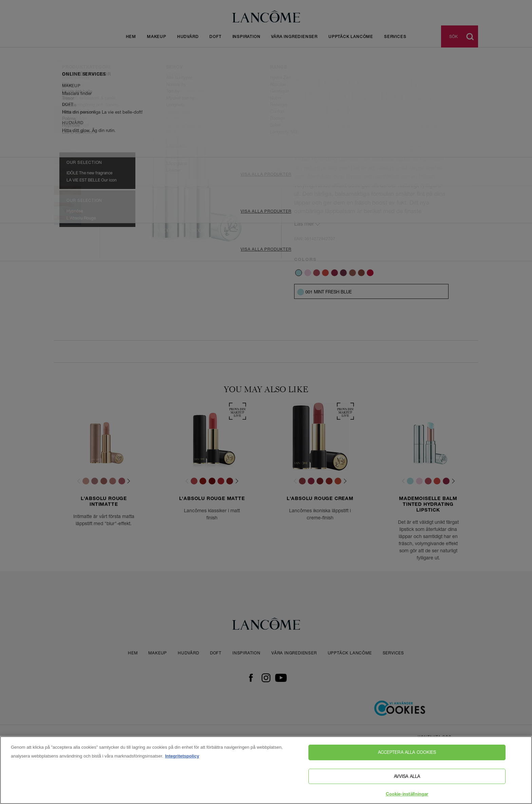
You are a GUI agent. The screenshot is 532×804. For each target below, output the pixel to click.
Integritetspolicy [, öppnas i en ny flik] (182, 758)
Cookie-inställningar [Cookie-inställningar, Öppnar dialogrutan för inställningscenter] (407, 796)
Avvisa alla (407, 778)
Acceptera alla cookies (407, 754)
